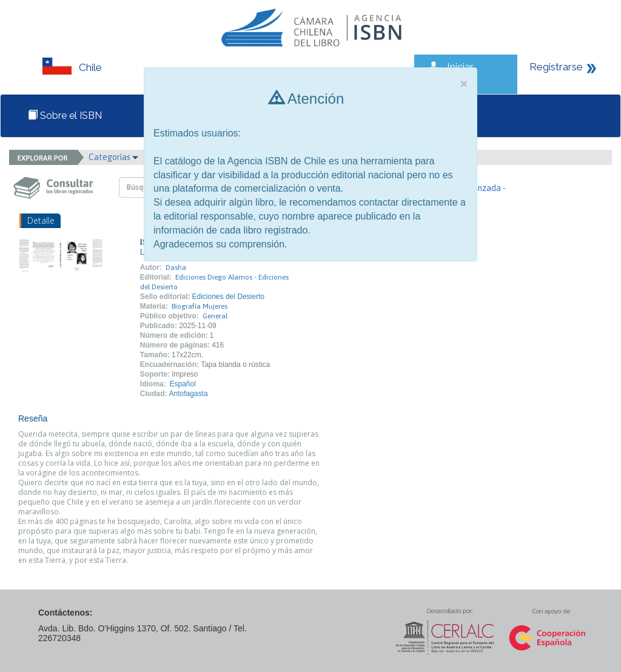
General (215, 316)
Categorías (113, 157)
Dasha (176, 267)
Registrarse (556, 67)
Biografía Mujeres (200, 306)
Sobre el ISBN (65, 116)
